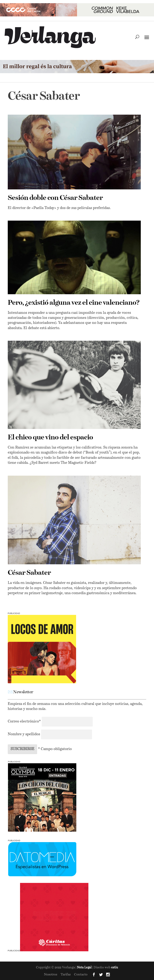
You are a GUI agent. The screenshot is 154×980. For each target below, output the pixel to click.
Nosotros (51, 975)
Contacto (81, 975)
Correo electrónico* (25, 722)
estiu (115, 968)
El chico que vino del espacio (50, 438)
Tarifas (66, 975)
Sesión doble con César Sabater (55, 198)
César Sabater (29, 573)
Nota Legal (85, 968)
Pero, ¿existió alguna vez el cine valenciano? (74, 303)
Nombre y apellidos (24, 734)
